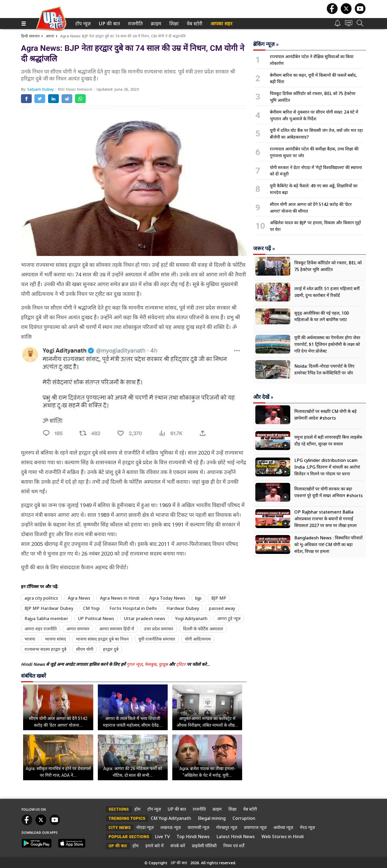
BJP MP (219, 598)
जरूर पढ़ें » (264, 248)
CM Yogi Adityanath (171, 818)
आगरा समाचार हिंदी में (117, 629)
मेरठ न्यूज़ (307, 827)
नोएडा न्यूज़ (145, 827)
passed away (222, 608)
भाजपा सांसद (55, 639)
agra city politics (41, 598)
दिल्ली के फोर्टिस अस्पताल (203, 629)
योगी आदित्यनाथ (198, 639)
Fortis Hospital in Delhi (133, 608)
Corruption (244, 818)
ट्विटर (181, 664)
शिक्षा (173, 24)
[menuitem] (83, 24)
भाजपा (30, 639)
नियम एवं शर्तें (234, 846)
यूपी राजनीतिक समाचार (157, 639)
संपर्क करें (178, 846)
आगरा (50, 36)
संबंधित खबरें (33, 676)
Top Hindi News (193, 837)
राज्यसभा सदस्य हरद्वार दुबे (45, 649)
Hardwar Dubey (183, 608)
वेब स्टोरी (194, 24)
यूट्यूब (164, 664)
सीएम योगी (85, 649)
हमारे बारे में (155, 846)
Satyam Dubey (41, 89)
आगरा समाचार (78, 629)
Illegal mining (212, 818)
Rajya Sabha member (46, 619)
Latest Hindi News (236, 837)
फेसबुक (150, 664)
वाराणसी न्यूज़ (198, 827)
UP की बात (108, 24)
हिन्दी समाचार (30, 36)
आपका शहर (221, 24)
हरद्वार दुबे (111, 649)
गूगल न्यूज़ (135, 664)
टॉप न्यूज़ (82, 24)
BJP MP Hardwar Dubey (49, 608)
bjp (198, 598)
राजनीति (134, 24)
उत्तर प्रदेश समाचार (159, 629)
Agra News (79, 598)
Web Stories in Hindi (283, 837)
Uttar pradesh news (145, 619)
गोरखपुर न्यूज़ (227, 827)
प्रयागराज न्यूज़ (255, 827)
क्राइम (155, 24)
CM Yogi (91, 608)
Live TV (162, 837)
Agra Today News (167, 598)
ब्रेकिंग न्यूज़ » (266, 44)
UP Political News (96, 619)
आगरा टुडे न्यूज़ (229, 619)
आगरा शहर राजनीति (41, 629)
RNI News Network (76, 89)
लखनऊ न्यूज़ (171, 827)
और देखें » (263, 397)
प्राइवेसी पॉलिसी (204, 846)
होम (137, 809)
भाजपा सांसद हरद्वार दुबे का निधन (102, 639)
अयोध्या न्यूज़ (283, 827)
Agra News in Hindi (120, 598)
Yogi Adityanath (191, 619)
